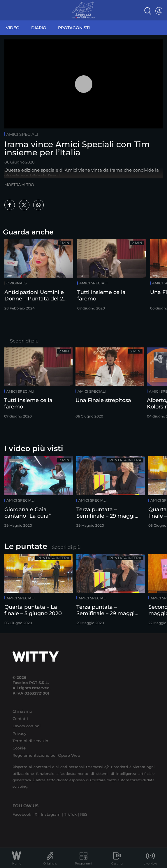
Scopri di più (24, 341)
